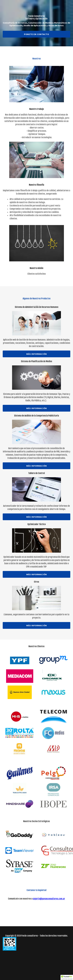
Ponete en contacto (36, 34)
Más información (37, 354)
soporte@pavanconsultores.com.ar (49, 899)
